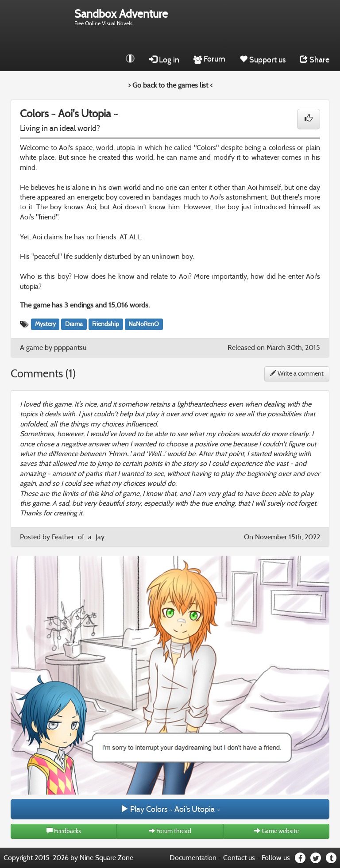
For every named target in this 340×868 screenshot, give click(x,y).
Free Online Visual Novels (121, 17)
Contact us (239, 858)
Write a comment (297, 374)
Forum (209, 59)
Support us (263, 60)
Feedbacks (64, 831)
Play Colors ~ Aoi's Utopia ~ (170, 809)
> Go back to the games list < (170, 85)
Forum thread (170, 831)
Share (315, 60)
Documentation (193, 858)
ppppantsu (70, 348)
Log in (164, 60)
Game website (276, 831)
